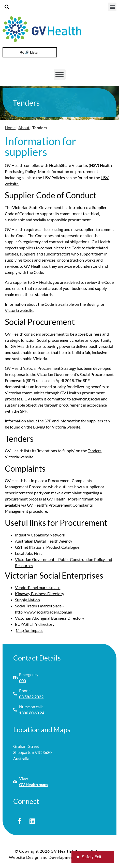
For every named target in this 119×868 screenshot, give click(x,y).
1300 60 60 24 (32, 713)
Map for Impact (29, 630)
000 (23, 681)
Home (10, 127)
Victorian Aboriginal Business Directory (50, 618)
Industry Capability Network (40, 535)
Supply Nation (27, 600)
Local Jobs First (28, 553)
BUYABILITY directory (35, 624)
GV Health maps (34, 784)
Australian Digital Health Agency (44, 541)
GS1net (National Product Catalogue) (48, 547)
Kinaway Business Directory (40, 594)
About (24, 127)
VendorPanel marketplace (38, 587)
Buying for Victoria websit (56, 427)
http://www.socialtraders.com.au (44, 612)
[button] (7, 7)
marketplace (51, 606)
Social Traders (27, 606)
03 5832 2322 (31, 697)
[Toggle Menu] (59, 75)
